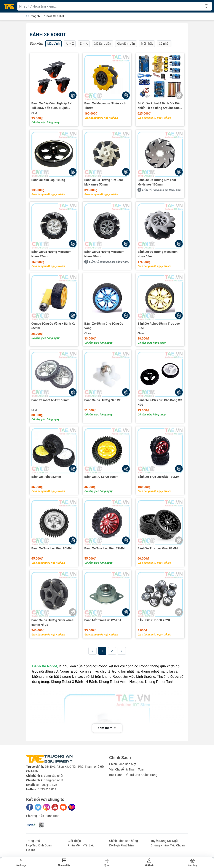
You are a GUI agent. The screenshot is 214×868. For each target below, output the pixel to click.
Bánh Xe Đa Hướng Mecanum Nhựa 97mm (51, 254)
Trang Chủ (33, 841)
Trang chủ (34, 16)
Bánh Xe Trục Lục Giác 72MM (104, 548)
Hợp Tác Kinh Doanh (40, 845)
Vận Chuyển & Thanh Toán (127, 769)
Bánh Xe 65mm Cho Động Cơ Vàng (104, 326)
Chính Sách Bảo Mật (123, 764)
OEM (34, 113)
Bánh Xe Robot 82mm (46, 477)
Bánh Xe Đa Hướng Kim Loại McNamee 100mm (157, 182)
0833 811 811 (47, 789)
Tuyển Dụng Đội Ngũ (164, 841)
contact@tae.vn (46, 785)
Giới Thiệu (74, 841)
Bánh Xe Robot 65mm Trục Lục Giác (159, 326)
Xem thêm (107, 728)
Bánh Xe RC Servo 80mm (101, 477)
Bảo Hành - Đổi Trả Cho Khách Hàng (133, 775)
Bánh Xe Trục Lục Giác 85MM (51, 548)
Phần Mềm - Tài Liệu (81, 845)
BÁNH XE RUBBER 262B (154, 620)
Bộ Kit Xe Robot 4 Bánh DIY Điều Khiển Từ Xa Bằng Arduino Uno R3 (159, 106)
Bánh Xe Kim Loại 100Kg (48, 180)
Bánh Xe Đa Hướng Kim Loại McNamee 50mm (104, 182)
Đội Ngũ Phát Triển (122, 845)
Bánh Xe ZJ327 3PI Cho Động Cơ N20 (160, 402)
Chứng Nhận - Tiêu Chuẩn (168, 845)
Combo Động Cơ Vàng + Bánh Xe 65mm (53, 326)
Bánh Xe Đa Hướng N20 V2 (102, 400)
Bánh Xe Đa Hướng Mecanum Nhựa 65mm (157, 254)
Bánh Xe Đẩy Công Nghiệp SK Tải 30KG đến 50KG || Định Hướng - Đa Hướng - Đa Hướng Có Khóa (52, 106)
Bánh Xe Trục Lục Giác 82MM (158, 548)
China (88, 333)
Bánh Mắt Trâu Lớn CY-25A (103, 620)
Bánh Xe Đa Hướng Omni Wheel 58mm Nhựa (53, 622)
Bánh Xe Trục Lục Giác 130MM (158, 477)
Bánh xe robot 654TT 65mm (50, 400)
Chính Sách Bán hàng (124, 841)
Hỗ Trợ (31, 850)
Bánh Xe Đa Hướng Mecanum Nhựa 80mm (104, 254)
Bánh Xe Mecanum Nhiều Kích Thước (105, 106)
